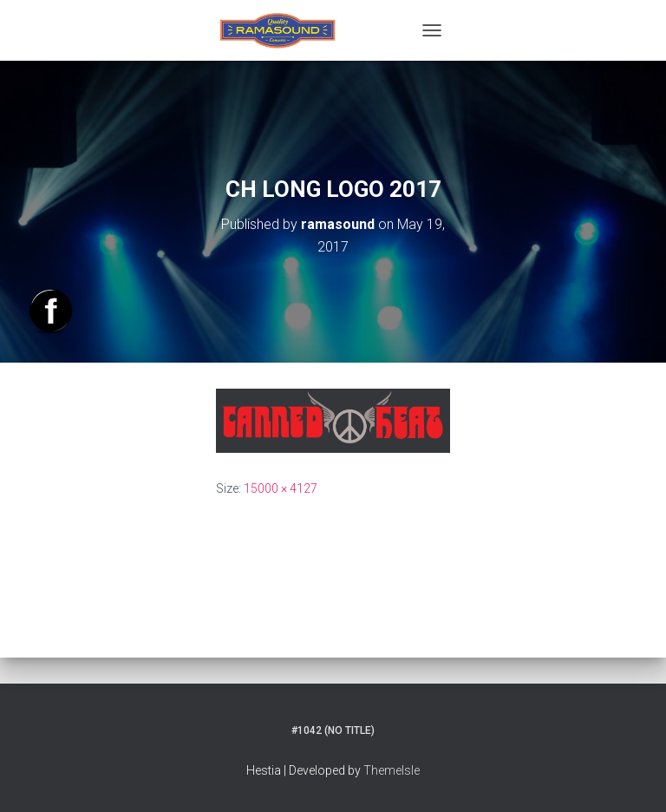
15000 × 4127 (281, 488)
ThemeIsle (392, 770)
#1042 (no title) (333, 730)
